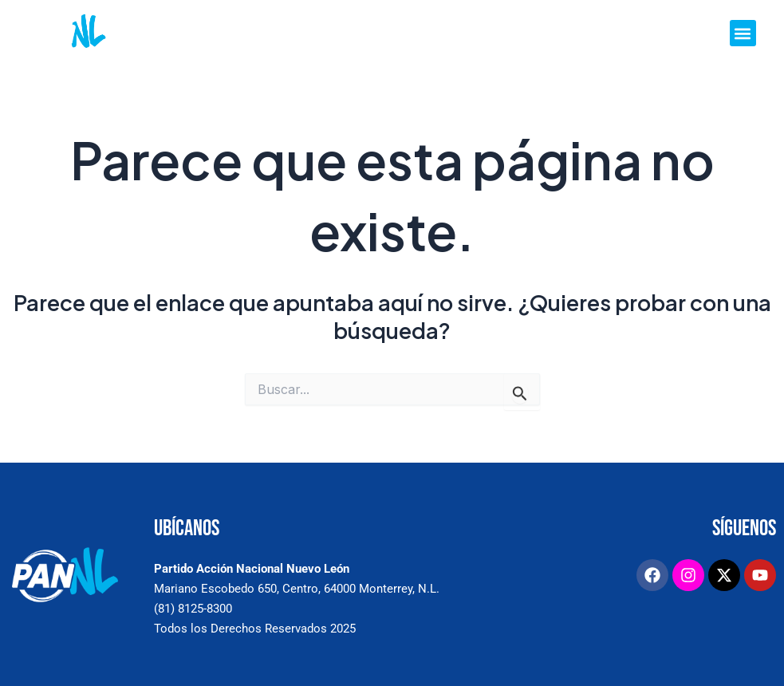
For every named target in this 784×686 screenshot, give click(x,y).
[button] (743, 33)
